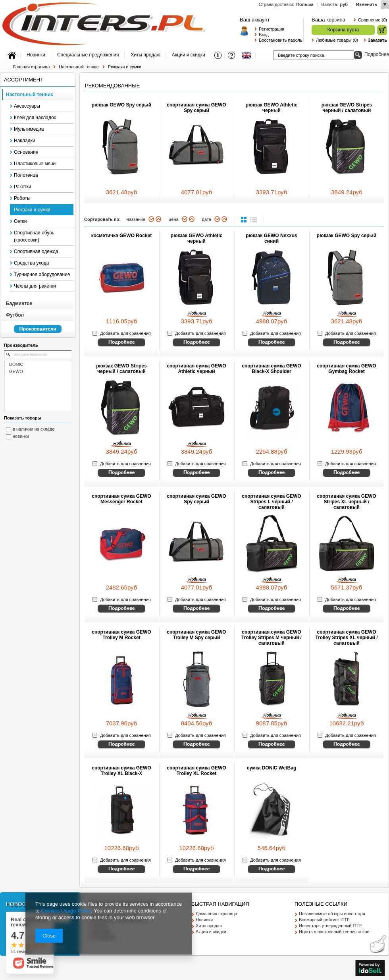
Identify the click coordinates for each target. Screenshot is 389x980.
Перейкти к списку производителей (34, 332)
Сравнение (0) (373, 20)
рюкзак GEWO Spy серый (121, 105)
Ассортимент (24, 80)
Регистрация (272, 29)
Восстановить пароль (279, 40)
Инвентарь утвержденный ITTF (330, 926)
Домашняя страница (217, 914)
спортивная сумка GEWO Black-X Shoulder (271, 369)
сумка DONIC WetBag (272, 768)
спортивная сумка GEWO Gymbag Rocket (346, 369)
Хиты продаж (209, 926)
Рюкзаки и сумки (125, 67)
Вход (264, 35)
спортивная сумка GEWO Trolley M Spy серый (196, 635)
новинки (21, 436)
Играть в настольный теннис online (334, 932)
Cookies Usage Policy (66, 911)
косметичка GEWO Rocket (122, 236)
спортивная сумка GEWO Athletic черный (196, 369)
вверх (159, 219)
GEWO (16, 371)
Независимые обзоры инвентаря (332, 914)
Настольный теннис (79, 67)
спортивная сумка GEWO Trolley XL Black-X (121, 771)
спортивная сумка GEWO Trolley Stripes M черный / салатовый (272, 638)
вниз (151, 219)
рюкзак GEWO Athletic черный (272, 108)
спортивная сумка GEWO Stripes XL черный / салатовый (346, 502)
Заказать (377, 40)
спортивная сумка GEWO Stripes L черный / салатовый (271, 502)
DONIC (16, 364)
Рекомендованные (112, 86)
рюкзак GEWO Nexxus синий (271, 238)
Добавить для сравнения (125, 333)
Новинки (204, 920)
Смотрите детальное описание (121, 342)
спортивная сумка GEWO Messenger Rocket (121, 499)
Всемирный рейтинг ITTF (324, 920)
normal (245, 220)
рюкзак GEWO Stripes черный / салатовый (347, 108)
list (254, 220)
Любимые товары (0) (337, 40)
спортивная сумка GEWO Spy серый (196, 108)
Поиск (358, 55)
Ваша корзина (328, 20)
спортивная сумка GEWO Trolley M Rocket (121, 635)
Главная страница (31, 67)
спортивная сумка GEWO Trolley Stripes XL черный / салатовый (347, 638)
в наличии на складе (34, 429)
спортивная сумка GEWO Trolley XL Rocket (196, 771)
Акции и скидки (211, 932)
